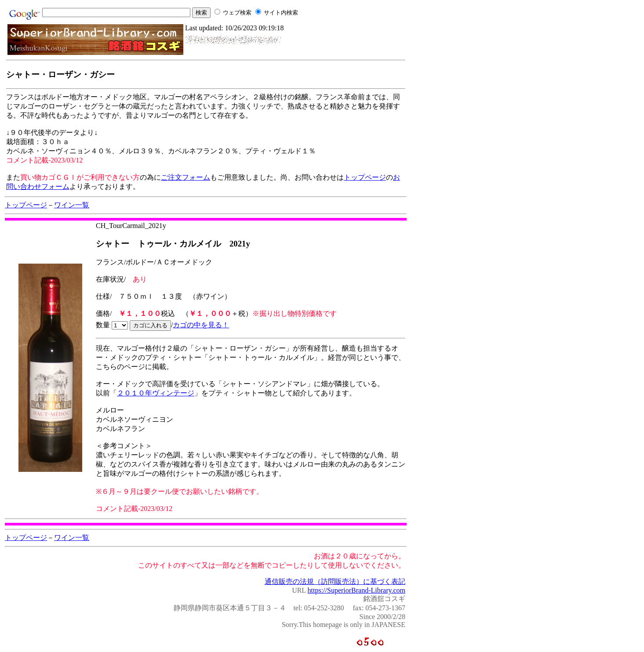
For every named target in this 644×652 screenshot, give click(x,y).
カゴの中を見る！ (201, 325)
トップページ (365, 177)
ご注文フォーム (186, 177)
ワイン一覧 (72, 205)
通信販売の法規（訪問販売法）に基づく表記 (335, 581)
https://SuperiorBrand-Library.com (357, 590)
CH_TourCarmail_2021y (131, 226)
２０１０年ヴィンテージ (156, 393)
